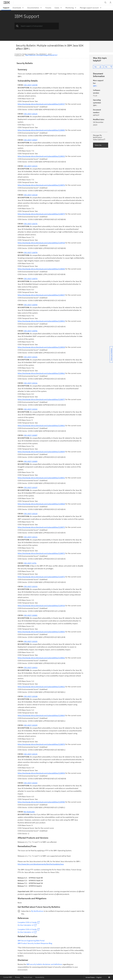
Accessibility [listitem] (40, 977)
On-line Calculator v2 (26, 925)
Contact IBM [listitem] (8, 977)
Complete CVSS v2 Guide (27, 922)
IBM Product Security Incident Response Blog (35, 943)
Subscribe (98, 145)
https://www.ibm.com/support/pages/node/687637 (41, 55)
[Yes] (98, 67)
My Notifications (37, 911)
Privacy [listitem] (18, 977)
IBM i (95, 86)
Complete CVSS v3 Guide (27, 929)
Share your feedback (111, 354)
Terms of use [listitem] (28, 977)
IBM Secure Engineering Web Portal (31, 941)
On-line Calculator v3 (26, 932)
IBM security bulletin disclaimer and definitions (44, 964)
